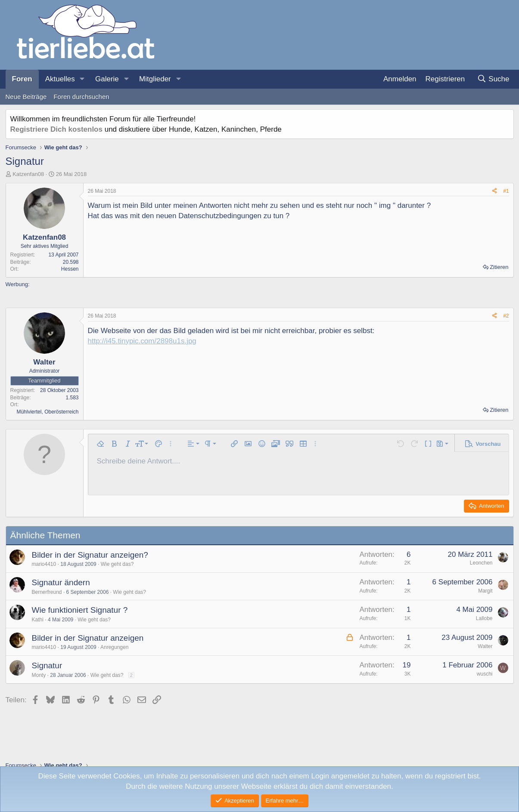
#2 (506, 316)
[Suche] (493, 79)
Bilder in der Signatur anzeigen (88, 638)
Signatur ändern (61, 582)
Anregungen (114, 647)
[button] (82, 79)
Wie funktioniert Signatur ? (80, 610)
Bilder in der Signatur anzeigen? (90, 555)
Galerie (107, 79)
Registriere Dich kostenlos (56, 129)
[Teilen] (494, 191)
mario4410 (44, 564)
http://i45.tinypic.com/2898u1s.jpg (142, 341)
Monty (39, 675)
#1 (506, 191)
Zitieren (499, 267)
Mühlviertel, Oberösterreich (47, 412)
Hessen (70, 269)
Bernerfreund (47, 592)
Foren (22, 79)
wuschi (485, 674)
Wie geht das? (117, 564)
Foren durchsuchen (81, 97)
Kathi (38, 620)
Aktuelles (60, 79)
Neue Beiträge (26, 97)
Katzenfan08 (28, 174)
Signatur (47, 665)
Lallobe (484, 618)
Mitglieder (155, 79)
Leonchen (481, 563)
